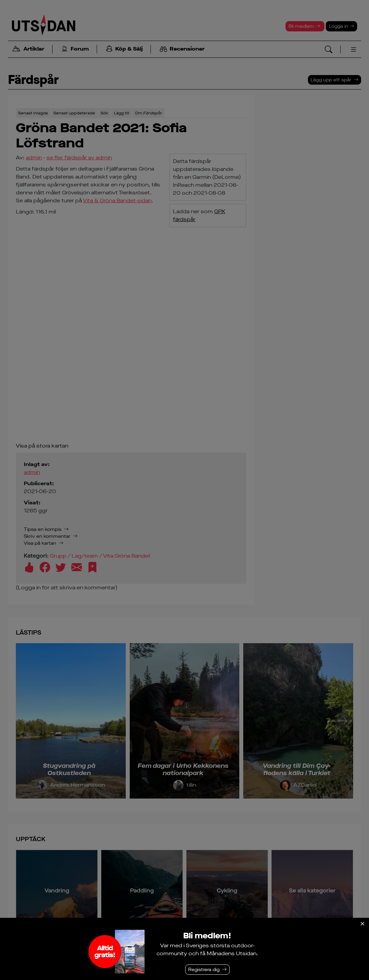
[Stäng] (362, 924)
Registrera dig (204, 970)
